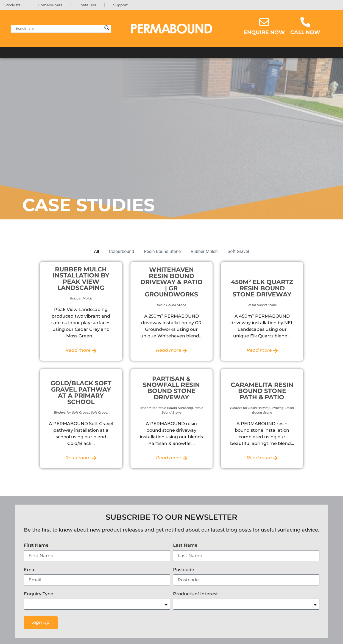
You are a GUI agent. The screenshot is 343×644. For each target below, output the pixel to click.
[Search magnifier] (107, 29)
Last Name (185, 546)
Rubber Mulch (204, 252)
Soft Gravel (238, 252)
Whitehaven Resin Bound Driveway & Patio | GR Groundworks (171, 282)
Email (30, 570)
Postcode (184, 570)
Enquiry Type (39, 594)
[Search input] (58, 29)
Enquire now (264, 33)
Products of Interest (196, 594)
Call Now (305, 33)
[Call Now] (305, 23)
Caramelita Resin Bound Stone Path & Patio (262, 391)
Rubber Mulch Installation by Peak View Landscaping (81, 279)
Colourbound (122, 252)
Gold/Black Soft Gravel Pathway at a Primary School (81, 393)
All (96, 252)
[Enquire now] (264, 23)
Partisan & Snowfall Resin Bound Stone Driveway (171, 388)
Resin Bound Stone (162, 252)
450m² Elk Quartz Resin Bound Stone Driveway (262, 289)
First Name (36, 546)
